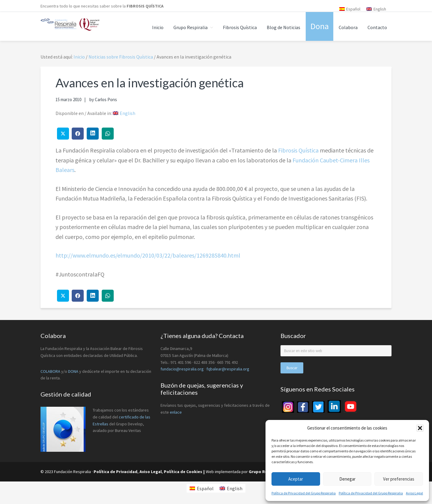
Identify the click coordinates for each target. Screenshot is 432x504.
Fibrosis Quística (298, 150)
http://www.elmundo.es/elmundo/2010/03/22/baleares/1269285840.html (148, 255)
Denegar (347, 479)
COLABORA (50, 371)
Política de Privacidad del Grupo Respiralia (304, 493)
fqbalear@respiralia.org (228, 369)
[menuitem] (350, 9)
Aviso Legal (414, 493)
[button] (420, 428)
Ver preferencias (399, 479)
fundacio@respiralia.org (182, 369)
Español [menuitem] (353, 9)
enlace (176, 412)
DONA (74, 371)
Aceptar (296, 479)
